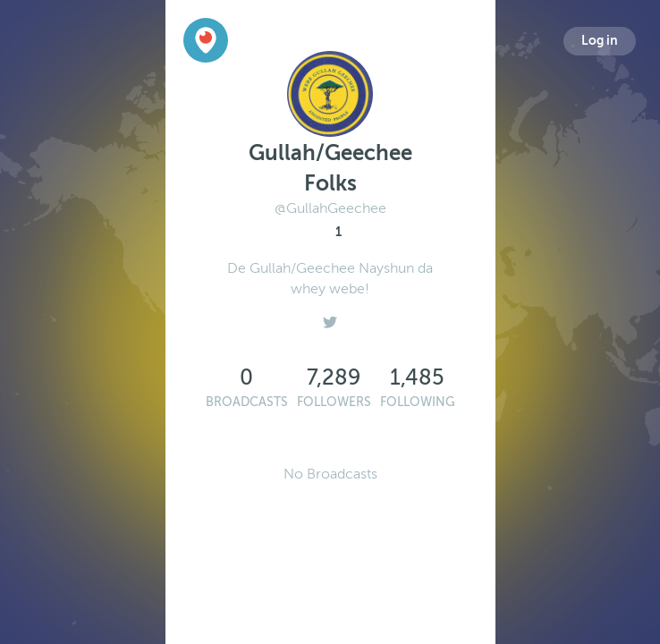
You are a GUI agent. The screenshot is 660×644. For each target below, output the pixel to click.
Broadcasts (247, 402)
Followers (334, 402)
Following (418, 402)
